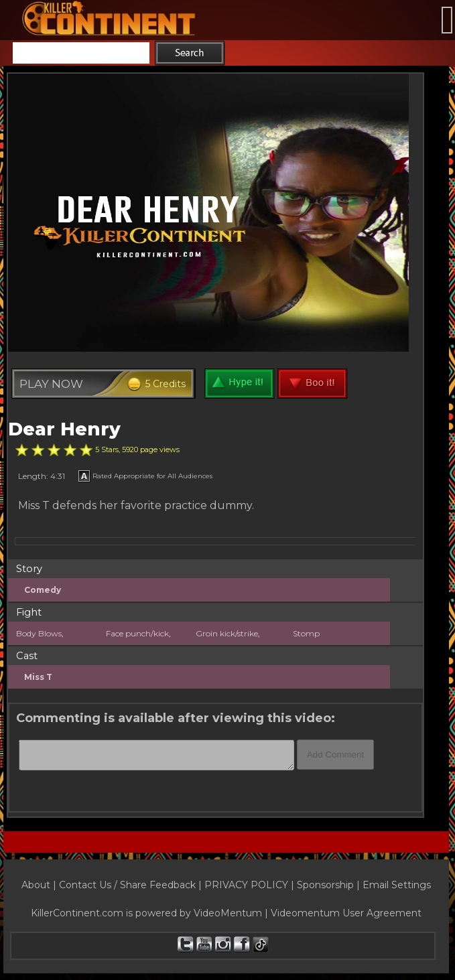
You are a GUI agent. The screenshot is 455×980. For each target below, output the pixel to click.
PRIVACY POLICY (246, 885)
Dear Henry (64, 429)
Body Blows (39, 633)
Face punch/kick (137, 633)
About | (40, 885)
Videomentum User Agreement (346, 913)
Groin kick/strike (227, 633)
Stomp (306, 633)
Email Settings (397, 885)
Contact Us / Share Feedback (127, 885)
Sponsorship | (330, 885)
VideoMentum (228, 913)
